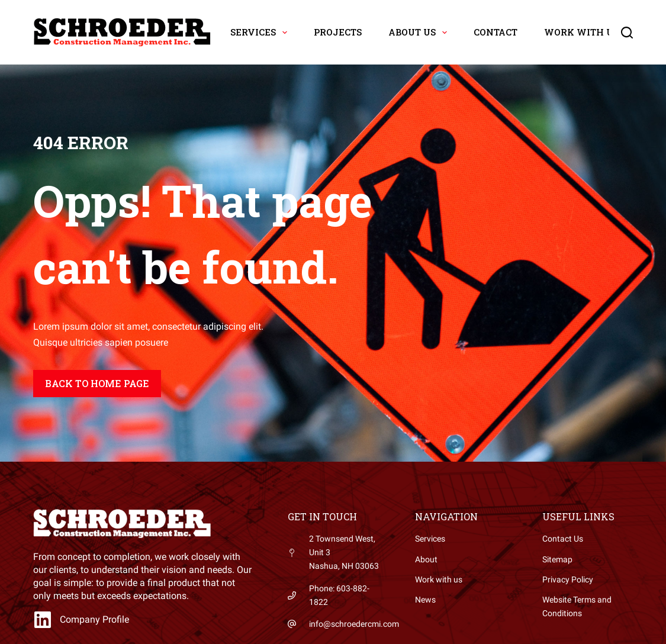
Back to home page (97, 383)
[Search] (627, 33)
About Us (420, 33)
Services (261, 33)
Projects (338, 32)
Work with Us (589, 33)
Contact (496, 32)
